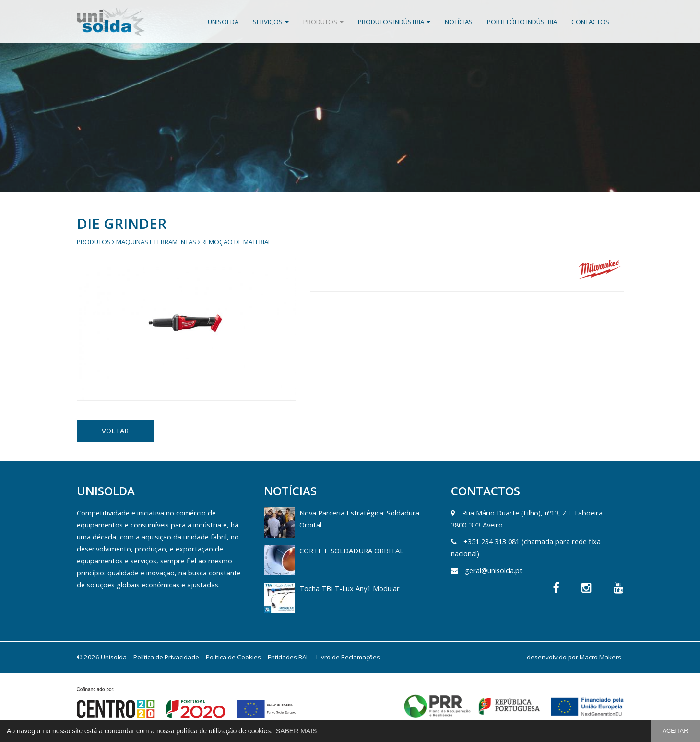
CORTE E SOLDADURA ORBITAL (351, 551)
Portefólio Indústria (522, 22)
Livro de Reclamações (348, 657)
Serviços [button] (271, 22)
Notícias (459, 22)
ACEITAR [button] (676, 731)
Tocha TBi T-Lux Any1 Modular (350, 588)
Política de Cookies (233, 657)
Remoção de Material (237, 242)
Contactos (590, 22)
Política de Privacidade (166, 657)
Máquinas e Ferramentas (156, 242)
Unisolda (223, 22)
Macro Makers (600, 657)
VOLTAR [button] (115, 431)
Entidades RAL (289, 657)
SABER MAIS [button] (297, 731)
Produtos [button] (323, 22)
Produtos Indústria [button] (394, 22)
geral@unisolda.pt (494, 570)
